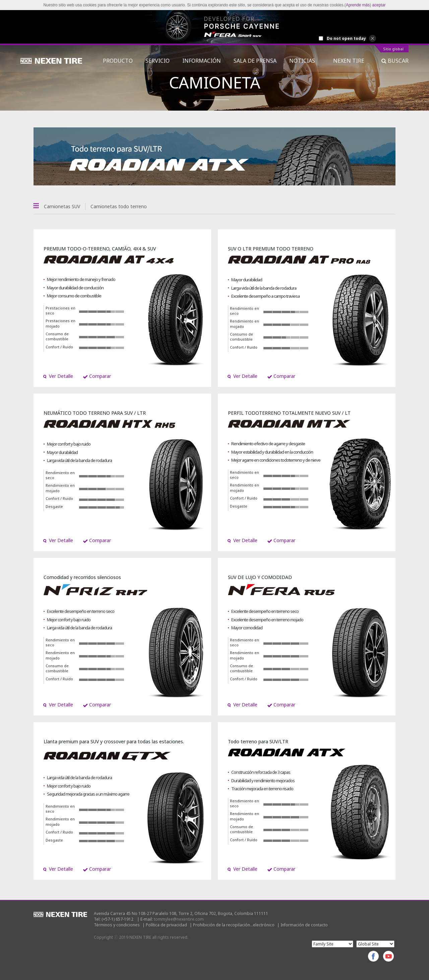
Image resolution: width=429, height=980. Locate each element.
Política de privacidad (166, 925)
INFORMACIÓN (202, 61)
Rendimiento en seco (244, 311)
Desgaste (54, 506)
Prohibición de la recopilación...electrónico (234, 925)
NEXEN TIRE (349, 61)
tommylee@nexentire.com (179, 919)
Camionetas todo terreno (119, 206)
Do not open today (346, 39)
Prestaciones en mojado (60, 323)
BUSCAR (395, 61)
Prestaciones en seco (60, 311)
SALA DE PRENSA (255, 61)
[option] (214, 27)
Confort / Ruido (59, 347)
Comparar (97, 376)
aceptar (379, 5)
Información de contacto (304, 925)
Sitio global (393, 49)
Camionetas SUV (62, 206)
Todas (36, 206)
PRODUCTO (118, 61)
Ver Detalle (58, 376)
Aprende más (358, 5)
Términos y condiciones (117, 925)
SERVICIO (158, 61)
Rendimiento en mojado (244, 324)
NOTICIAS (305, 61)
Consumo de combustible (57, 336)
